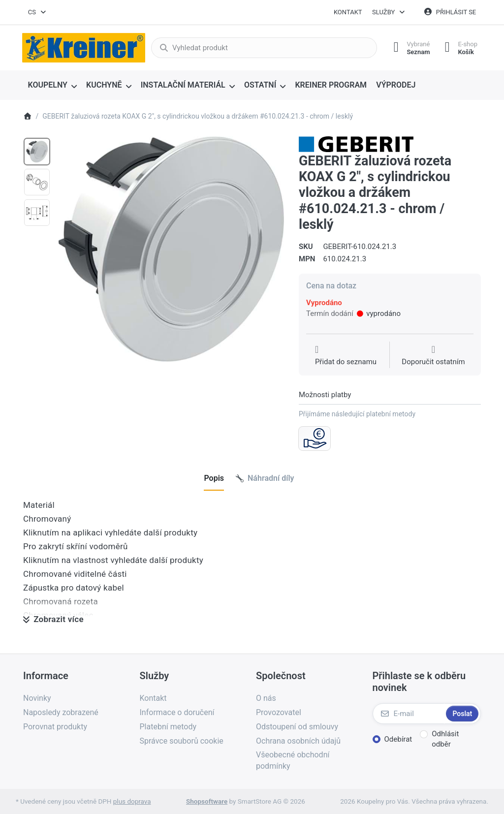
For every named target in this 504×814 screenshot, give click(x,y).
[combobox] (37, 12)
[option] (37, 152)
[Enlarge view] (171, 249)
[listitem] (171, 249)
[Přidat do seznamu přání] (346, 356)
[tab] (214, 478)
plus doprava (132, 801)
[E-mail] (409, 714)
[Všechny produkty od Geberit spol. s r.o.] (356, 144)
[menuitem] (52, 86)
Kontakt (348, 12)
